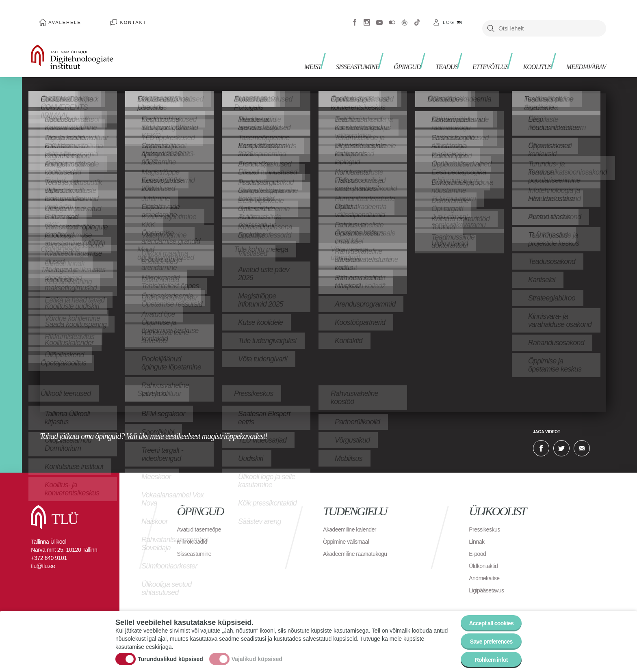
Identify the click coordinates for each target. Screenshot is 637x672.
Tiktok (417, 16)
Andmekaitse (486, 566)
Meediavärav (581, 49)
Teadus (422, 49)
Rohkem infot (486, 658)
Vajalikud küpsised (257, 653)
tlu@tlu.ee (43, 554)
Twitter (561, 436)
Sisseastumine (321, 49)
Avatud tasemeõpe (203, 517)
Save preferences (486, 635)
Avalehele (57, 16)
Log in (453, 16)
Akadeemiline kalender (354, 517)
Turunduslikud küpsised (170, 653)
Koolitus (525, 49)
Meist (271, 49)
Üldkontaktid (485, 554)
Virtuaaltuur (405, 16)
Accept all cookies (486, 613)
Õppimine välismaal (350, 529)
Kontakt (111, 16)
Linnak (478, 529)
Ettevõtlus (472, 49)
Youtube (379, 16)
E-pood (479, 541)
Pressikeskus (487, 517)
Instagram (367, 16)
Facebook (355, 16)
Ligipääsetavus (489, 578)
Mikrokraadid (195, 529)
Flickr (392, 16)
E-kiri (582, 436)
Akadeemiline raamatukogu (360, 541)
